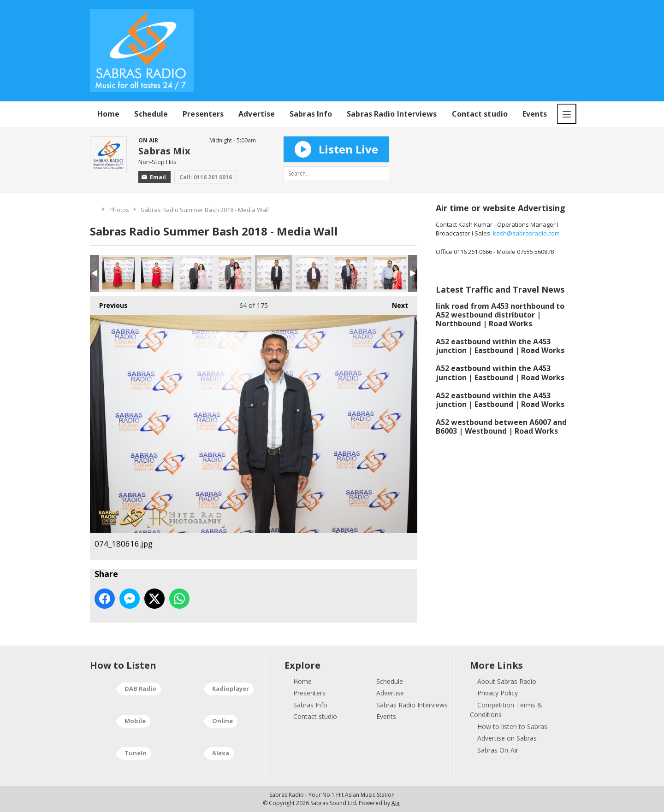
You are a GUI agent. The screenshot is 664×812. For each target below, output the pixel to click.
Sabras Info (311, 114)
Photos (119, 210)
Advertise (257, 114)
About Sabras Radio (507, 681)
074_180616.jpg (273, 273)
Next (395, 303)
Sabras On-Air (498, 750)
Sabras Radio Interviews (392, 114)
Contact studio (480, 114)
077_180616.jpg (390, 273)
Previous (109, 303)
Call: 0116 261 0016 (206, 177)
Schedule (151, 114)
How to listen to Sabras (512, 727)
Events (535, 114)
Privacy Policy (498, 693)
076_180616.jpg (351, 273)
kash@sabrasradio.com (526, 233)
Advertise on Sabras (507, 738)
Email (154, 177)
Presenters (203, 114)
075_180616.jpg (312, 273)
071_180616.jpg (157, 273)
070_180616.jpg (119, 273)
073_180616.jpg (235, 273)
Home (108, 114)
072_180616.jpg (196, 273)
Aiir (396, 803)
